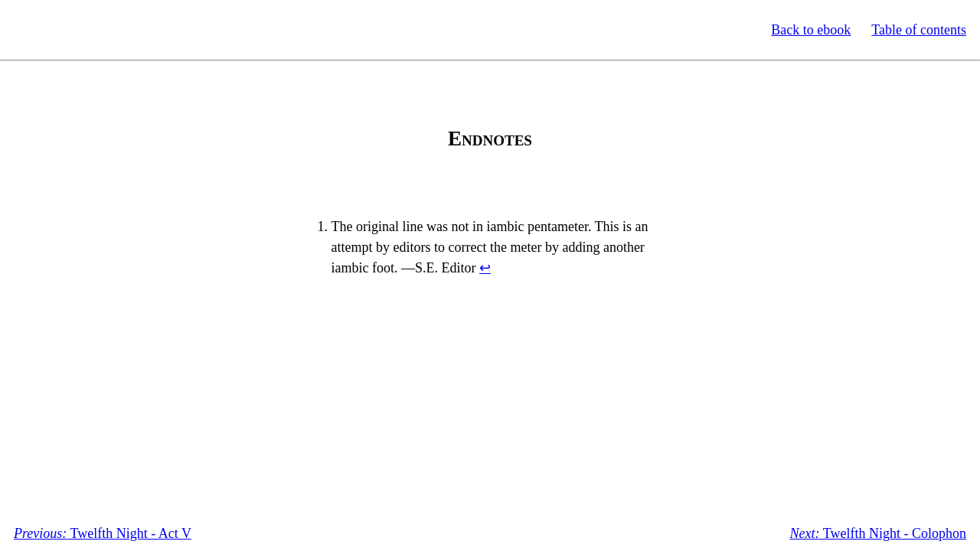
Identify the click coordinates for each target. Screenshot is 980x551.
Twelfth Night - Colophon (878, 533)
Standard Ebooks (83, 30)
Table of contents (919, 30)
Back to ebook (811, 30)
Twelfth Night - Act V (103, 533)
